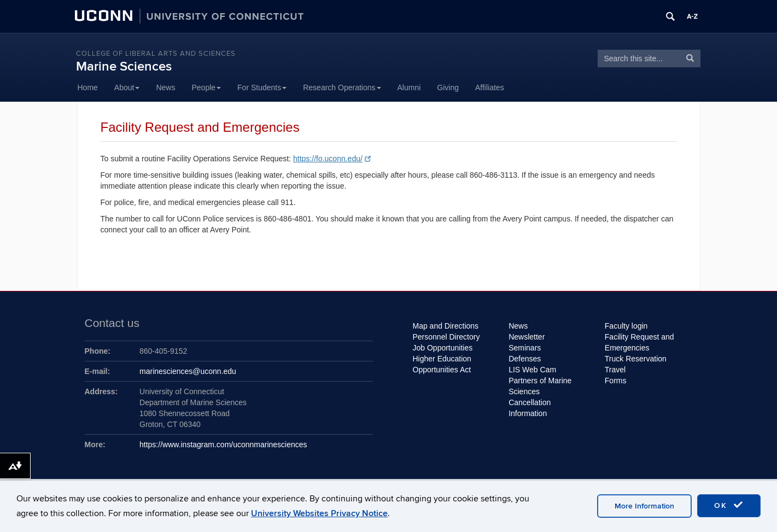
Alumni (409, 87)
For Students (262, 87)
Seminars (525, 348)
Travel (615, 370)
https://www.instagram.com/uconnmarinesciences (223, 445)
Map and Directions (446, 326)
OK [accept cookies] (729, 505)
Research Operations (342, 87)
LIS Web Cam (532, 370)
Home (88, 87)
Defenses (525, 359)
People (206, 87)
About (127, 87)
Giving (448, 87)
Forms (616, 381)
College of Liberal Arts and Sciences (156, 54)
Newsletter (527, 337)
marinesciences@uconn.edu (188, 371)
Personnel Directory (446, 337)
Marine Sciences (124, 66)
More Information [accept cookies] (644, 506)
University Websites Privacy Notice (319, 513)
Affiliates (490, 87)
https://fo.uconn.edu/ (332, 159)
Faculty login (626, 326)
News (165, 87)
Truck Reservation (636, 359)
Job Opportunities (443, 348)
